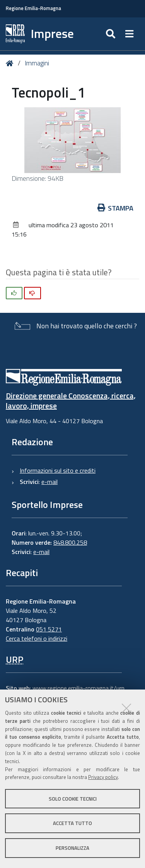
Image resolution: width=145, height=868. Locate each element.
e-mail (49, 482)
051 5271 (49, 629)
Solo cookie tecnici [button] (73, 799)
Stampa (116, 208)
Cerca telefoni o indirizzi (37, 638)
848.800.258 (70, 542)
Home (11, 63)
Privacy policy (103, 777)
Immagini (37, 63)
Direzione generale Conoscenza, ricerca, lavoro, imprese (71, 401)
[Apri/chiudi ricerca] (112, 34)
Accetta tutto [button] (72, 823)
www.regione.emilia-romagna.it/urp (78, 688)
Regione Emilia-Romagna (33, 8)
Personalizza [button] (72, 848)
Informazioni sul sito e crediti (58, 470)
